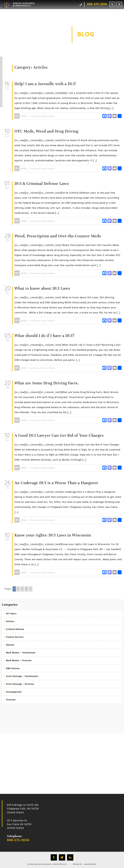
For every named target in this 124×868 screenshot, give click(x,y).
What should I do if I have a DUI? (44, 336)
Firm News (35, 116)
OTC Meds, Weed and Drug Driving (46, 131)
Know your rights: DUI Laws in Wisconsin (53, 535)
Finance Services (15, 637)
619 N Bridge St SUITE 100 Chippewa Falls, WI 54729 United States (23, 809)
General (10, 645)
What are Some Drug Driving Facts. (47, 383)
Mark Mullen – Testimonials (21, 653)
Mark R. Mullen (48, 116)
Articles (10, 622)
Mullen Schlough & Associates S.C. (51, 864)
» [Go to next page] (31, 589)
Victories (11, 700)
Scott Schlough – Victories (20, 684)
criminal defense (15, 629)
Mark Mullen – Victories (19, 661)
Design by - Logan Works (85, 864)
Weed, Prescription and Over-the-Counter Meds (58, 236)
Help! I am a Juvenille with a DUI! (45, 84)
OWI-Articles (13, 669)
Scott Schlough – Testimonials (22, 676)
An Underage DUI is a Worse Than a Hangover (56, 483)
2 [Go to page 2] (18, 589)
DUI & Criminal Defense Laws (42, 184)
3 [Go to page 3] (22, 589)
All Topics (11, 614)
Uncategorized (14, 692)
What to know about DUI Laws (42, 288)
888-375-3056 (18, 840)
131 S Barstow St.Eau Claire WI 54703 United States (19, 824)
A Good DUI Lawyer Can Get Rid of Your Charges (59, 435)
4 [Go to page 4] (26, 589)
